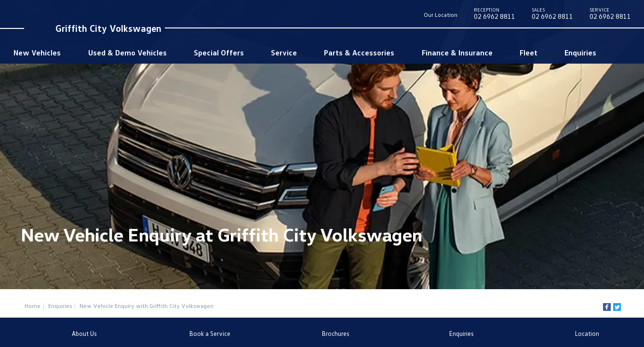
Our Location (441, 15)
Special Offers (219, 53)
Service (284, 53)
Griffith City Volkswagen (108, 28)
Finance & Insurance (457, 53)
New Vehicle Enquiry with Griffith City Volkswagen (147, 306)
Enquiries (580, 53)
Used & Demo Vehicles (127, 53)
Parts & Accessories (359, 53)
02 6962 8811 (495, 15)
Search (616, 53)
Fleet (529, 53)
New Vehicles (37, 53)
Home (33, 306)
